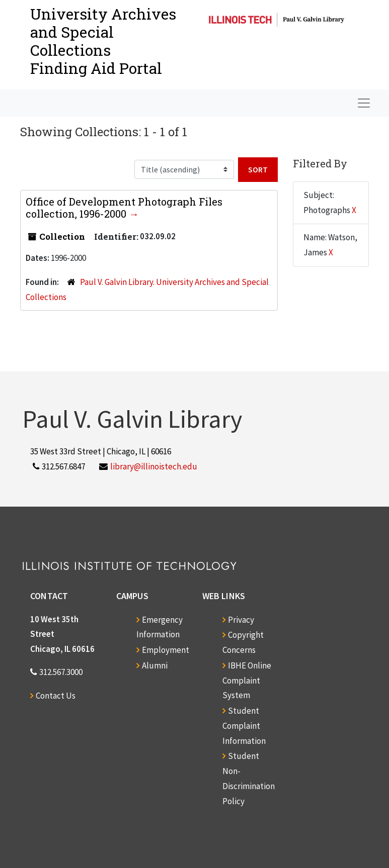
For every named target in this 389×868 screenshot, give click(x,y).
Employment (166, 650)
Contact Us (56, 696)
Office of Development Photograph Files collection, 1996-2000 (124, 208)
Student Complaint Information (244, 726)
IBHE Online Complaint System (247, 681)
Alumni (155, 665)
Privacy (241, 620)
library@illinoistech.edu (154, 466)
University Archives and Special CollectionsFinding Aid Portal (103, 41)
